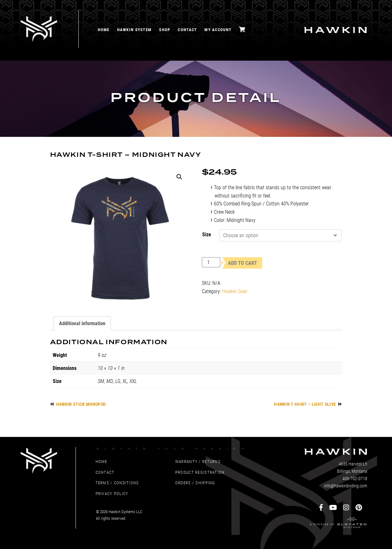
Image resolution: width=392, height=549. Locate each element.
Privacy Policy (112, 493)
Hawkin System (134, 29)
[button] (179, 177)
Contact (187, 29)
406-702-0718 (355, 478)
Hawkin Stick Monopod (81, 404)
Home (104, 29)
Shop (165, 29)
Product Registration (200, 472)
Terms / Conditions (117, 482)
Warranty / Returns (198, 461)
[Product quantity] (211, 262)
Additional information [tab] (82, 323)
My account (218, 29)
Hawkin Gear (235, 291)
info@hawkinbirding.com (346, 486)
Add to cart (243, 263)
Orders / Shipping (195, 482)
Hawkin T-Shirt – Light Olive (305, 404)
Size (207, 234)
